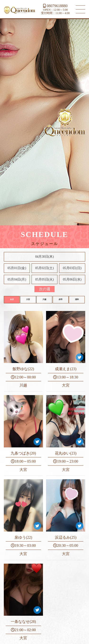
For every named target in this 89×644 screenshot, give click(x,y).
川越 (44, 299)
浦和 (77, 299)
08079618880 (55, 6)
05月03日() (72, 268)
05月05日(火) (44, 279)
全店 (12, 299)
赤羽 (61, 299)
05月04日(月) (17, 279)
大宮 (28, 299)
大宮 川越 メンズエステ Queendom (19, 10)
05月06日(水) (72, 279)
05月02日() (44, 268)
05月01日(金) (17, 268)
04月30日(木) (44, 257)
